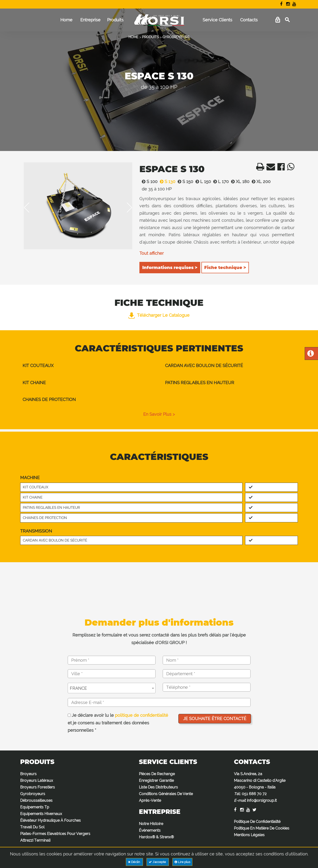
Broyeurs (28, 774)
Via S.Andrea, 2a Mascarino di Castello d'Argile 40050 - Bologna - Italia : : (260, 787)
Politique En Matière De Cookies (262, 828)
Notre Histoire (151, 824)
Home (66, 20)
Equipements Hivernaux (41, 814)
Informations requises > (170, 268)
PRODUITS (150, 37)
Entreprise (90, 20)
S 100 (148, 182)
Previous (30, 208)
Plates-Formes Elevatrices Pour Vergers (55, 834)
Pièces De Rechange (157, 774)
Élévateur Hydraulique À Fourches (50, 820)
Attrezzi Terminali (35, 840)
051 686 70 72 (254, 794)
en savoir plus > (159, 414)
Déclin (134, 862)
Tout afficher (152, 253)
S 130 (166, 182)
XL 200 (260, 182)
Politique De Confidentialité (257, 822)
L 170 (220, 182)
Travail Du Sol (32, 827)
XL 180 (239, 182)
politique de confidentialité (142, 715)
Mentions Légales (249, 835)
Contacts (249, 20)
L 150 (202, 182)
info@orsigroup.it (262, 800)
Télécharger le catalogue (159, 315)
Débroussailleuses (36, 800)
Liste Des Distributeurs (158, 787)
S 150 (184, 182)
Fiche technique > (225, 268)
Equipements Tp (35, 807)
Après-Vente (150, 800)
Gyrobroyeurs (33, 794)
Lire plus (182, 862)
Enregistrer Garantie (156, 781)
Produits (115, 20)
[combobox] (112, 688)
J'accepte (158, 862)
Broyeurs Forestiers (38, 787)
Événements (150, 830)
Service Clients (217, 20)
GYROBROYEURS (176, 37)
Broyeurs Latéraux (37, 781)
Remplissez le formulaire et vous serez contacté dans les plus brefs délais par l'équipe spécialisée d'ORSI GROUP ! (159, 639)
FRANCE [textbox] (78, 688)
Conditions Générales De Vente (166, 794)
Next (126, 208)
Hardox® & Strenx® (156, 837)
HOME (133, 37)
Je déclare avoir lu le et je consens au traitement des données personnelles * (118, 723)
